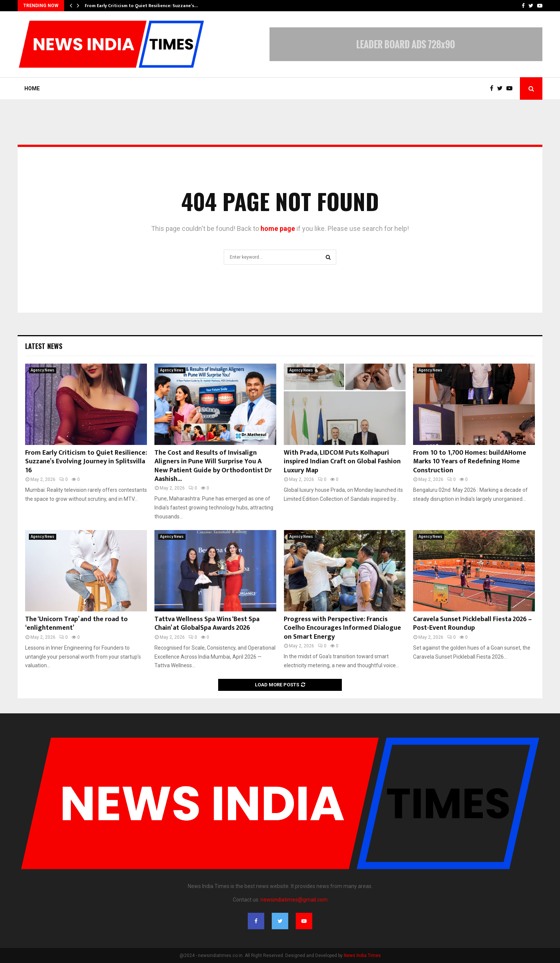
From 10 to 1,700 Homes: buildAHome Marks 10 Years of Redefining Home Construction (470, 462)
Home (32, 88)
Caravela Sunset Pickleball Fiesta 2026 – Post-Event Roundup (472, 624)
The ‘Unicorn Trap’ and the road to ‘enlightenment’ (76, 624)
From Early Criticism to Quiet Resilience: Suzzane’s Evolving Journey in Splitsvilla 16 (86, 462)
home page (278, 228)
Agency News (43, 370)
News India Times (362, 956)
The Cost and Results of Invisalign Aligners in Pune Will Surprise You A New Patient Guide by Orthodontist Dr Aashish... (213, 466)
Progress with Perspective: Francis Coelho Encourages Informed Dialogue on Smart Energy (342, 628)
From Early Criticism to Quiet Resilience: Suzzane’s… (141, 6)
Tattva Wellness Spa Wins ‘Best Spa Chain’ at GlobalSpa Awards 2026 (207, 624)
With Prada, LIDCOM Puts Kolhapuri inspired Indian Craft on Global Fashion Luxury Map (342, 462)
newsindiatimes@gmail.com (294, 900)
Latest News (44, 346)
